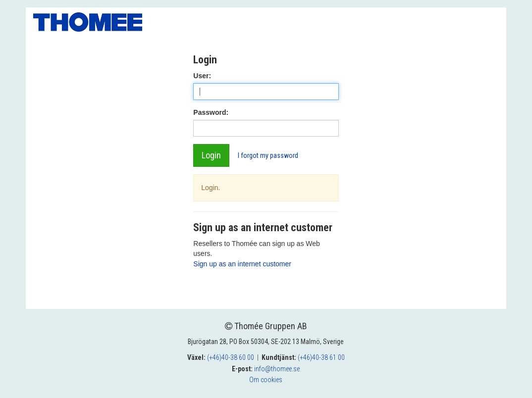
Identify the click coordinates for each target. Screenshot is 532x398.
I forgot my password (268, 155)
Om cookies (266, 380)
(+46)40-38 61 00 (321, 357)
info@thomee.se (277, 369)
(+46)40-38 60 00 (231, 357)
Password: (211, 112)
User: (202, 76)
